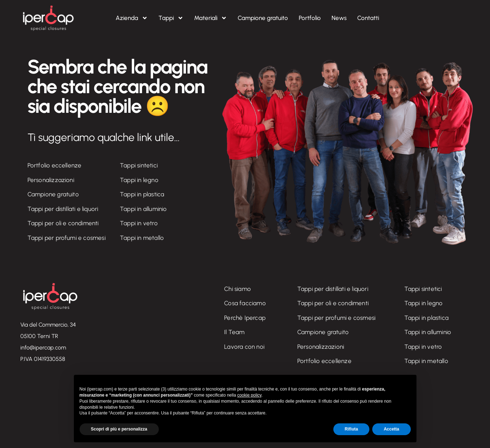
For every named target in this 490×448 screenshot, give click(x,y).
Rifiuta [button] (351, 429)
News (339, 18)
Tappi (171, 18)
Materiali (211, 18)
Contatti (368, 18)
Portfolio (310, 18)
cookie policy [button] (249, 395)
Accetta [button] (391, 429)
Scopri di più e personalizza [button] (119, 429)
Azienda (132, 18)
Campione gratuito (263, 18)
